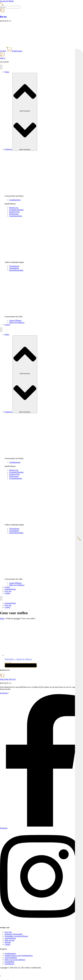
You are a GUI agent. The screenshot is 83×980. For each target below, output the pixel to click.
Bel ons (3, 17)
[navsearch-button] (2, 5)
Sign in (3, 58)
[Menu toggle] (1, 67)
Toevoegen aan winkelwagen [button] (21, 665)
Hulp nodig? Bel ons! (8, 679)
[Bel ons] (2, 12)
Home (2, 618)
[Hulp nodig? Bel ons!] (2, 677)
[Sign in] (2, 56)
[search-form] (10, 7)
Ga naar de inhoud (7, 1)
